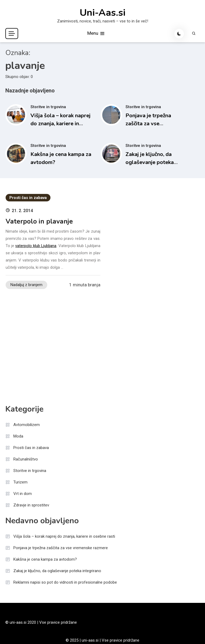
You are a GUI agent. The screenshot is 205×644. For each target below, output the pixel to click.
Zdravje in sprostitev (31, 505)
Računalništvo (26, 459)
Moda (18, 436)
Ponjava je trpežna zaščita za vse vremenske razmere (150, 124)
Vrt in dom (23, 494)
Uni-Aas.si (102, 13)
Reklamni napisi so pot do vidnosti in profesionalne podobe (65, 582)
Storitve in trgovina (48, 107)
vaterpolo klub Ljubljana (36, 246)
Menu (96, 34)
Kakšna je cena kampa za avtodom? (45, 559)
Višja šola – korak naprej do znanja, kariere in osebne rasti (60, 124)
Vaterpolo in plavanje (39, 221)
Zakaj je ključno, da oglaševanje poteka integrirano (150, 162)
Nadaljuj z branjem (26, 285)
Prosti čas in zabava (28, 198)
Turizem (20, 482)
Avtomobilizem (27, 425)
